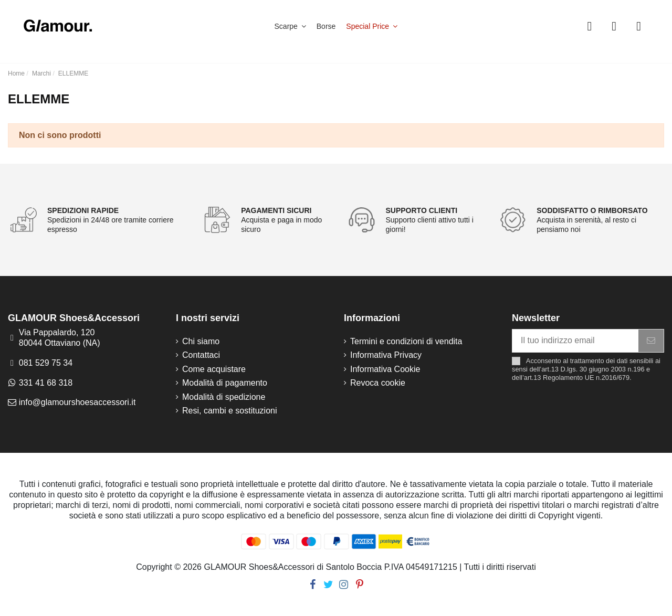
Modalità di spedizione (224, 397)
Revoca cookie (378, 383)
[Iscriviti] (651, 341)
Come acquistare (214, 369)
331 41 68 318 (46, 383)
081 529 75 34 (46, 363)
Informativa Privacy (386, 355)
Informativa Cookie (385, 369)
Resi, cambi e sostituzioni (230, 411)
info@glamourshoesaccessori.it (77, 402)
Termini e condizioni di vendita (406, 341)
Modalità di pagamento (225, 383)
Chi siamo (201, 341)
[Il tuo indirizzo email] (575, 341)
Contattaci (201, 355)
